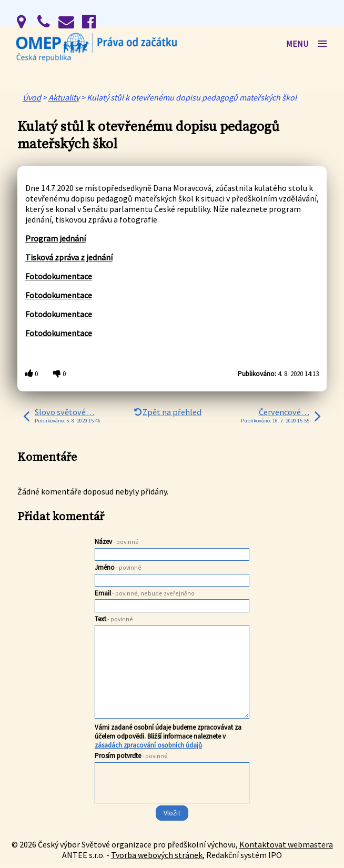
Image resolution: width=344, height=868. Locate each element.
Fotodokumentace (59, 276)
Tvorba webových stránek (157, 855)
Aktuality (64, 97)
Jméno (118, 567)
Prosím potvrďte (131, 756)
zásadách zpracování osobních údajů (148, 745)
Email (145, 593)
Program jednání (55, 238)
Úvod (32, 97)
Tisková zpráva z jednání (69, 257)
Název (117, 542)
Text (114, 619)
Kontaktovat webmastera (286, 844)
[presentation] (171, 804)
